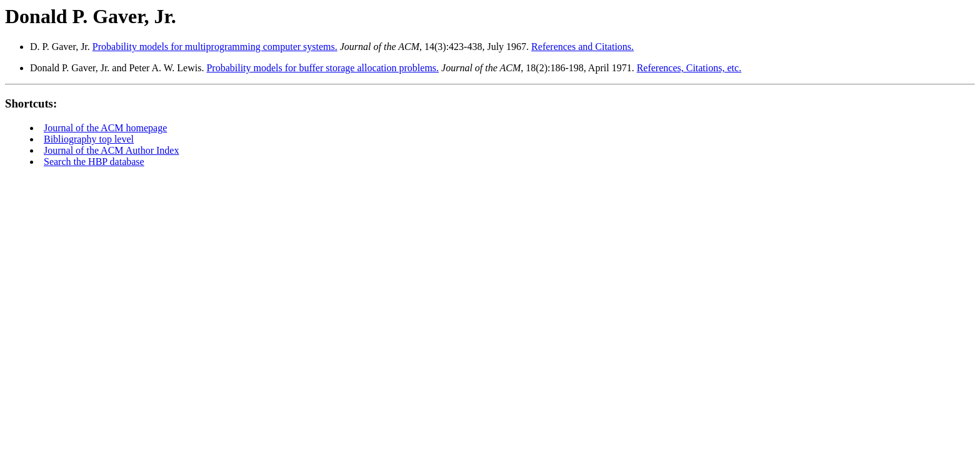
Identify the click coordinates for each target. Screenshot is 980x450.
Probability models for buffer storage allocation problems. (322, 68)
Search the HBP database (94, 162)
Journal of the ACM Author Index (111, 150)
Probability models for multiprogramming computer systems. (215, 47)
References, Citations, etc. (689, 68)
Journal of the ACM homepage (105, 128)
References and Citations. (582, 47)
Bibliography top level (89, 139)
